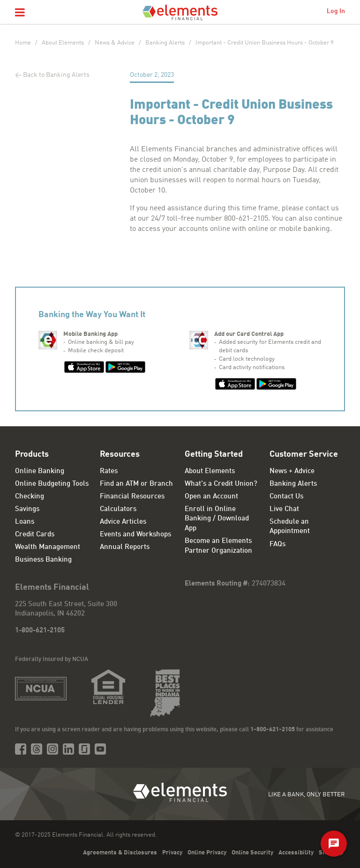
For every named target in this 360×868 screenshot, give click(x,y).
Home (23, 43)
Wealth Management (48, 547)
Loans (25, 522)
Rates (109, 471)
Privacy (172, 853)
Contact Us (286, 497)
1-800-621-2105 (40, 631)
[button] (20, 13)
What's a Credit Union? (221, 484)
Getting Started (214, 454)
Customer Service (304, 454)
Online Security (252, 853)
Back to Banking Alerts (56, 75)
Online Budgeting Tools (52, 484)
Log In (336, 11)
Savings (27, 509)
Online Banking (40, 471)
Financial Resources (132, 497)
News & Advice (115, 43)
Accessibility (296, 853)
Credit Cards (35, 535)
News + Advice (292, 471)
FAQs (277, 545)
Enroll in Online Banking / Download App (217, 519)
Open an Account (211, 497)
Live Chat (284, 509)
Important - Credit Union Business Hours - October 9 (265, 43)
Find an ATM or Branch (136, 484)
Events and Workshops (135, 535)
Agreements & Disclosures (120, 853)
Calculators (118, 509)
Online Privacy (207, 853)
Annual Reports (125, 547)
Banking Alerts (165, 43)
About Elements (63, 43)
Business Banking (43, 560)
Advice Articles (123, 522)
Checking (30, 497)
